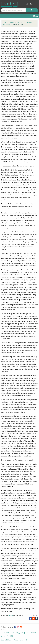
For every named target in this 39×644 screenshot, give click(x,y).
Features (5, 633)
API (12, 633)
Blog (17, 633)
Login (27, 4)
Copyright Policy (7, 640)
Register (34, 4)
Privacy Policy (18, 640)
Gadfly (11, 615)
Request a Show (29, 633)
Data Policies (7, 636)
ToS (26, 640)
